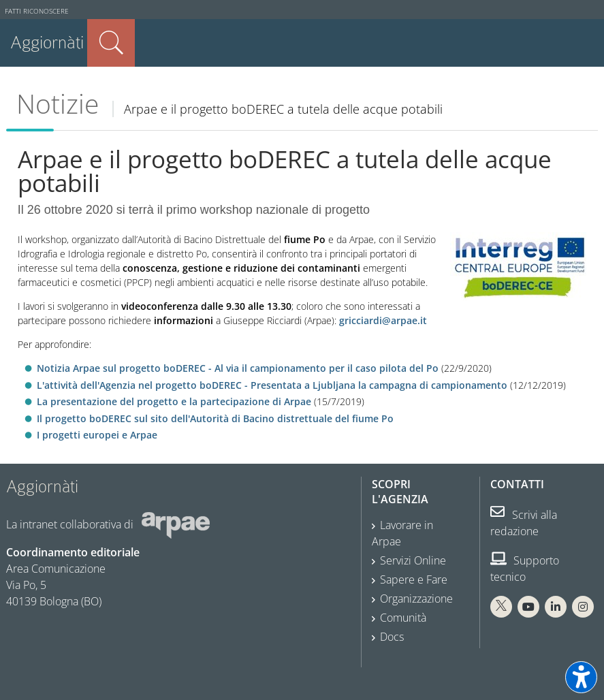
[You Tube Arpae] (528, 607)
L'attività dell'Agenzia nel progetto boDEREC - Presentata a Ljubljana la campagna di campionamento (272, 385)
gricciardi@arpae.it (384, 320)
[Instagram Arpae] (583, 607)
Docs (392, 637)
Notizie (58, 104)
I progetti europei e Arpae (97, 435)
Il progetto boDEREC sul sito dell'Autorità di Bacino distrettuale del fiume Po (215, 418)
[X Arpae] (501, 607)
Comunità (403, 618)
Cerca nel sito (111, 43)
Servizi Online (413, 560)
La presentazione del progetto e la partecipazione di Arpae (174, 401)
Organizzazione (416, 599)
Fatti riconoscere (37, 11)
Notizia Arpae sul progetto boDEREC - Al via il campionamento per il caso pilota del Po (239, 368)
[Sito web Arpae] (176, 524)
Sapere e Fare (414, 579)
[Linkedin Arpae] (556, 607)
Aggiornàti (47, 43)
